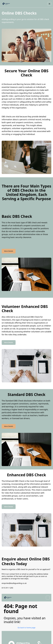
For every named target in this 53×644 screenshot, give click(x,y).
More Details (9, 251)
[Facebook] (25, 621)
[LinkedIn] (28, 621)
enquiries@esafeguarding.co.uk (14, 583)
